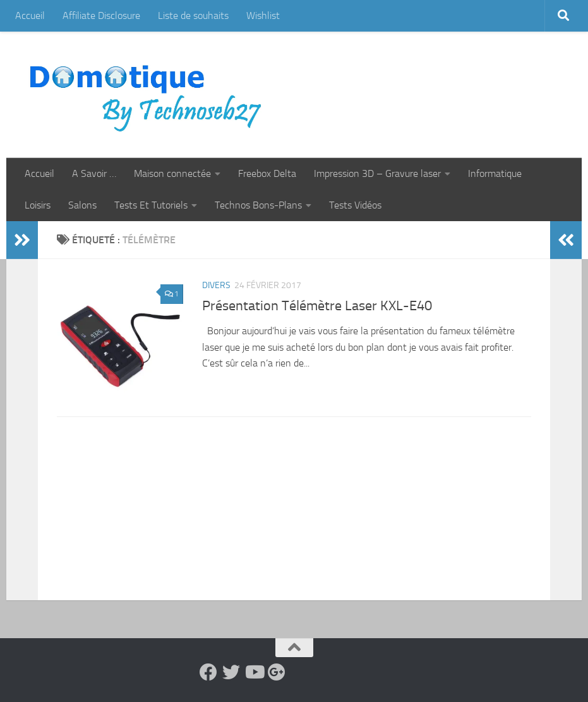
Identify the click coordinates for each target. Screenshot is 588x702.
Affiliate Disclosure (101, 15)
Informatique (495, 173)
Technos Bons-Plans (258, 205)
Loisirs (38, 205)
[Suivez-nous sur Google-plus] (277, 672)
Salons (82, 205)
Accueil (30, 15)
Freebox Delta (267, 173)
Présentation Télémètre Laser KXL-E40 (317, 306)
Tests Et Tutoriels (151, 205)
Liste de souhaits (193, 15)
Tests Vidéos (355, 205)
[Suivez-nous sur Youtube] (254, 672)
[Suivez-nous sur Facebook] (208, 672)
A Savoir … (94, 173)
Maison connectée (172, 173)
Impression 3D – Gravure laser (377, 173)
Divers (216, 285)
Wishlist (263, 15)
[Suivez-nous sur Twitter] (231, 672)
